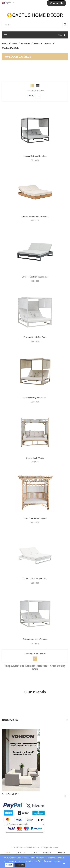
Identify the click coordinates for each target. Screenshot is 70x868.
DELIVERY (61, 853)
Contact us (57, 3)
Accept (9, 865)
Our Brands (35, 692)
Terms (34, 853)
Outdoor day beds (18, 57)
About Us (21, 853)
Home (8, 853)
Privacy (47, 853)
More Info (20, 865)
